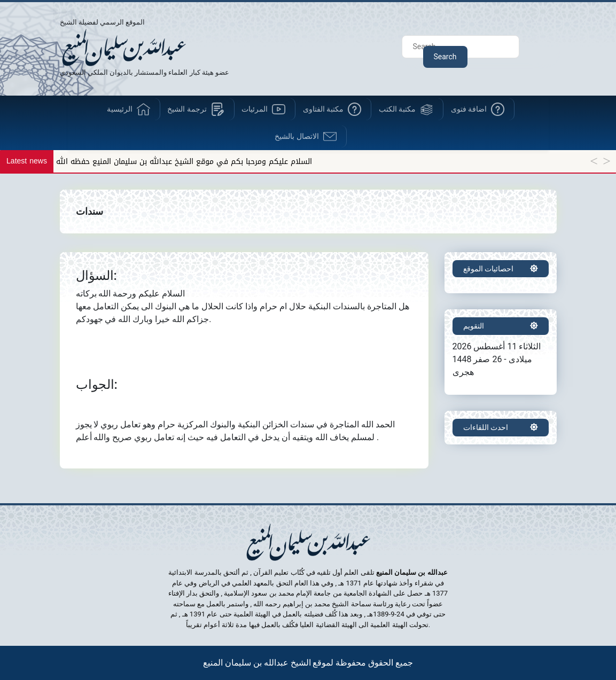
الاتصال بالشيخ (297, 136)
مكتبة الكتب (397, 109)
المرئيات (255, 109)
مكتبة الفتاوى (323, 109)
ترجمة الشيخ (187, 109)
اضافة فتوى (469, 109)
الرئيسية (120, 109)
